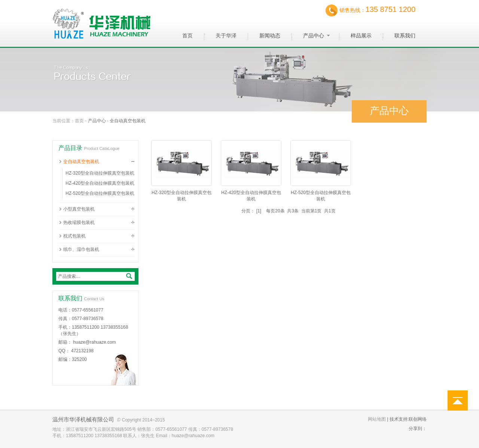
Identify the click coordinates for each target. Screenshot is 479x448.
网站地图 (377, 419)
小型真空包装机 (79, 209)
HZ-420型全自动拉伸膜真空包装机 (100, 183)
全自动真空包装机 (128, 121)
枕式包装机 (74, 236)
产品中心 (97, 121)
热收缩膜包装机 (79, 223)
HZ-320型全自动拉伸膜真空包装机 (100, 173)
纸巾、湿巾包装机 (81, 249)
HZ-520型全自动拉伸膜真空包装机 (100, 193)
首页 (79, 121)
